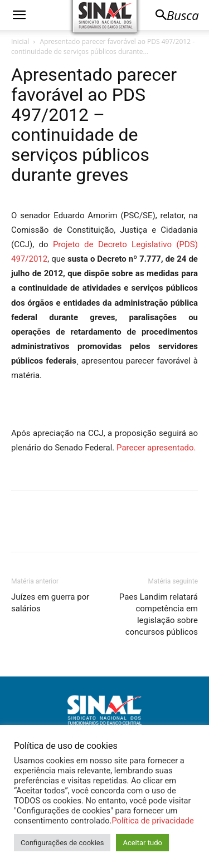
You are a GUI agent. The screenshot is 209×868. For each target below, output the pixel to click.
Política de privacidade (152, 821)
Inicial (20, 41)
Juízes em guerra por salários (50, 603)
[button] (19, 15)
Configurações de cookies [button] (62, 843)
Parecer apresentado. (156, 448)
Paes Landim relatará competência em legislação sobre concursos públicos (159, 614)
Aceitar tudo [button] (142, 843)
